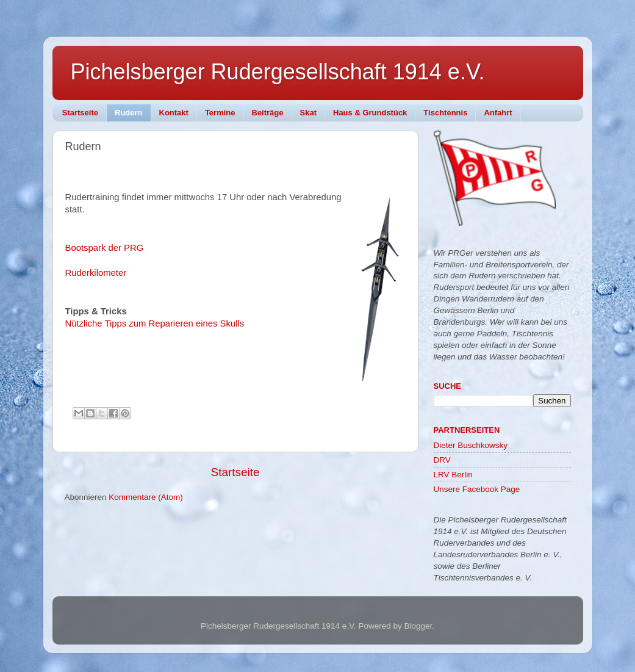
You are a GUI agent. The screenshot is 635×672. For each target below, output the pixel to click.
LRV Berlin (453, 475)
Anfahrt (498, 113)
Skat (308, 113)
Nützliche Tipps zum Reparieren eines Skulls (155, 323)
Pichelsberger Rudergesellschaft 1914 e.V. (278, 72)
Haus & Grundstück (370, 113)
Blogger (418, 626)
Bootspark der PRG (105, 248)
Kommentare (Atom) (146, 497)
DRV (442, 460)
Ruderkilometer (96, 273)
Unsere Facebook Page (477, 489)
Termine (220, 113)
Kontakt (174, 113)
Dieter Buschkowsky (471, 445)
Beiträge (268, 113)
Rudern (129, 113)
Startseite (80, 113)
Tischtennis (445, 113)
